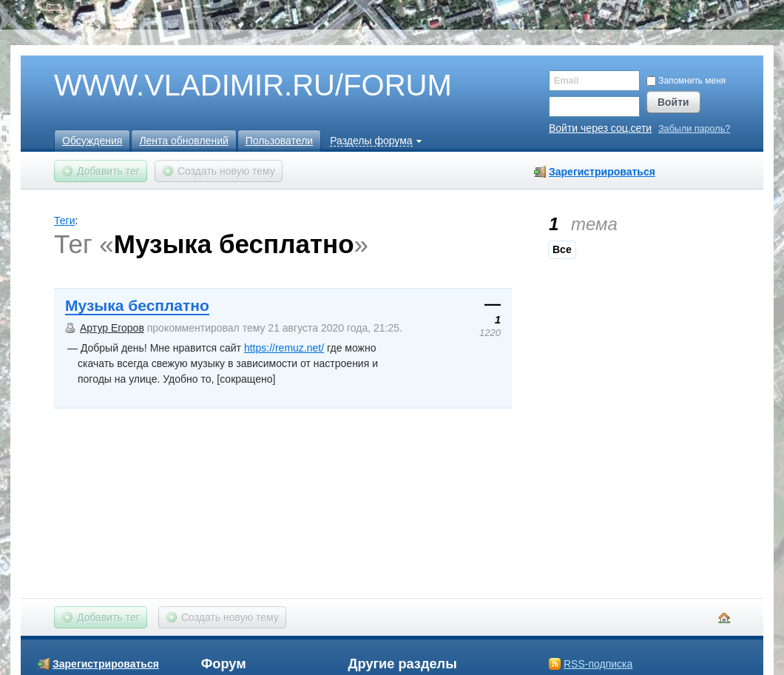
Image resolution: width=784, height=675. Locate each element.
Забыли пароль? (694, 129)
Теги (64, 221)
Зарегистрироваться (602, 172)
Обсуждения (92, 141)
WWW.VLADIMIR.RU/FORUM (228, 86)
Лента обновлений (183, 141)
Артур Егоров (112, 328)
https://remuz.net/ (284, 348)
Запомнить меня (686, 81)
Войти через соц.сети (600, 128)
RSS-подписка (598, 664)
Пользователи (279, 141)
